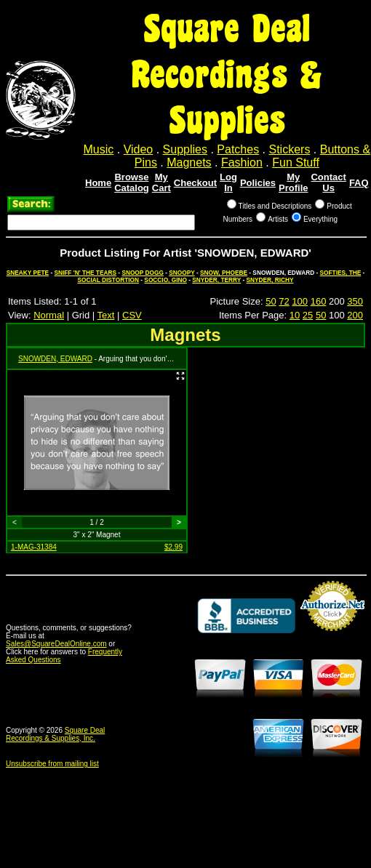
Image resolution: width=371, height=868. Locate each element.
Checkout (195, 183)
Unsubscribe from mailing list (52, 764)
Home (98, 183)
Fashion (242, 162)
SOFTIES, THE (341, 273)
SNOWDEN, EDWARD (55, 359)
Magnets (189, 162)
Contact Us (328, 182)
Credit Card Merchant (332, 637)
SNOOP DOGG (142, 273)
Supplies (185, 149)
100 (300, 301)
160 (319, 301)
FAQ (359, 183)
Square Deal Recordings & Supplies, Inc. (55, 734)
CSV (132, 315)
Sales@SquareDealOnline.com (56, 644)
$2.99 (173, 547)
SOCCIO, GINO (165, 280)
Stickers (289, 149)
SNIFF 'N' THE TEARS (85, 273)
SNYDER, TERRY (216, 280)
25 (308, 315)
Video (139, 149)
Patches (238, 149)
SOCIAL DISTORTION (108, 280)
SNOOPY (181, 273)
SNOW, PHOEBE (224, 273)
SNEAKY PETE (28, 273)
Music (99, 149)
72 (284, 301)
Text (106, 315)
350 (355, 301)
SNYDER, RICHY (270, 280)
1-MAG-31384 (34, 547)
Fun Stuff (296, 162)
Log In (228, 182)
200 (355, 315)
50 (271, 301)
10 (295, 315)
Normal (49, 315)
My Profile (293, 182)
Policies (258, 183)
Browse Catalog (132, 182)
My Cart (161, 182)
